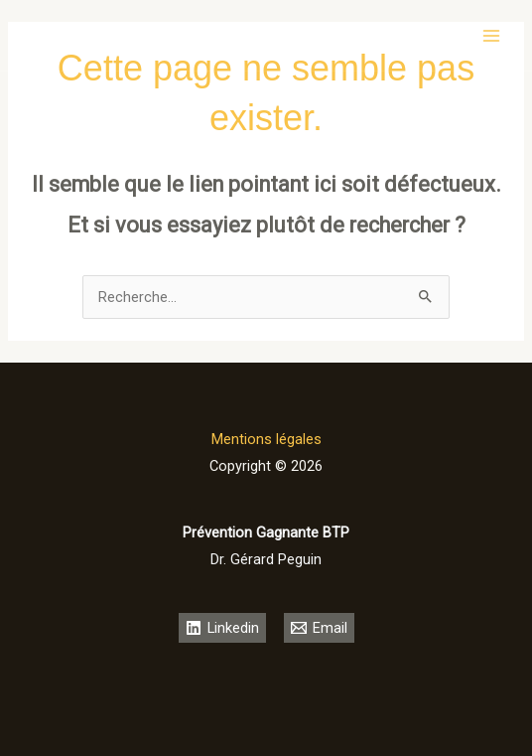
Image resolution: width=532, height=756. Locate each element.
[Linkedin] (222, 628)
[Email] (319, 628)
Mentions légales (266, 439)
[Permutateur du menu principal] (491, 36)
